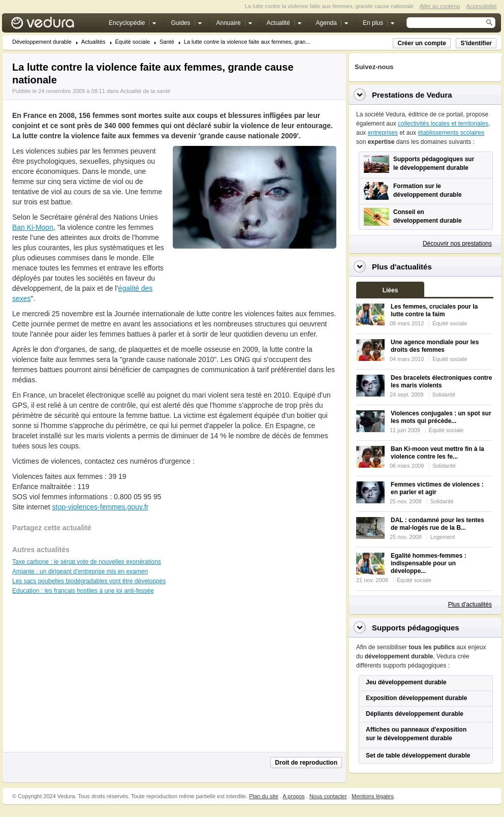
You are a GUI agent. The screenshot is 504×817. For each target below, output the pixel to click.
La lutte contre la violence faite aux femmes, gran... (247, 42)
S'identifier (476, 43)
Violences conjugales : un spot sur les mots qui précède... (441, 417)
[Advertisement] (254, 271)
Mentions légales (373, 796)
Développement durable (42, 42)
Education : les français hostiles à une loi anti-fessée (83, 591)
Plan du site (263, 796)
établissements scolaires (451, 133)
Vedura (55, 25)
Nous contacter (328, 796)
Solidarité (444, 395)
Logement (443, 537)
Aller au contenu (440, 6)
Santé (167, 42)
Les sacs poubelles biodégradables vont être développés (89, 581)
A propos (293, 796)
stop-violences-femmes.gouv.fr (101, 507)
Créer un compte (421, 43)
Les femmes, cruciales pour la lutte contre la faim (434, 310)
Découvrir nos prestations (457, 244)
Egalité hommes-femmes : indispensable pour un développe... (429, 563)
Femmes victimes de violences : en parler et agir (437, 488)
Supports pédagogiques (416, 628)
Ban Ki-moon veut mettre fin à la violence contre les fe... (437, 453)
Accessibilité (481, 6)
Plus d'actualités (470, 604)
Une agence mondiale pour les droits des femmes (435, 346)
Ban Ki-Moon (33, 227)
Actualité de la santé (145, 91)
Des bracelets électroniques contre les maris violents (441, 382)
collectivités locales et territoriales (443, 124)
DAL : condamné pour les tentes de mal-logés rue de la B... (437, 524)
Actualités (93, 42)
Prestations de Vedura (412, 95)
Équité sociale (133, 42)
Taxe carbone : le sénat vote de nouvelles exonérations (87, 562)
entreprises (383, 133)
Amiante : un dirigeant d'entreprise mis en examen (80, 571)
